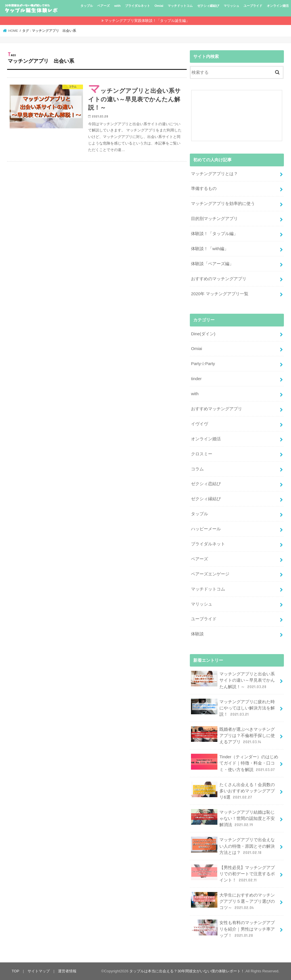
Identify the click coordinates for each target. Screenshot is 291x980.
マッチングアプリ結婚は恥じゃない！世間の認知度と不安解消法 (233, 818)
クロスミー (202, 454)
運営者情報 (67, 971)
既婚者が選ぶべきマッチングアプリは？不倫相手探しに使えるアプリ (233, 735)
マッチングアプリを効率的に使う (223, 204)
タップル (87, 6)
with (117, 6)
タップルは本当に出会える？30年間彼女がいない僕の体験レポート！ (187, 971)
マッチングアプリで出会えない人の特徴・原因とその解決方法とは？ (233, 846)
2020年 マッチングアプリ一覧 (220, 294)
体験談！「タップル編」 (214, 234)
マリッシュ (231, 6)
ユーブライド (253, 6)
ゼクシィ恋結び (206, 484)
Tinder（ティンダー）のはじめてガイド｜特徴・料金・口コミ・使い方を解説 (235, 763)
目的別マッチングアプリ (214, 219)
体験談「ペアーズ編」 (212, 264)
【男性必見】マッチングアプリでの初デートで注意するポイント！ (233, 874)
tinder (196, 379)
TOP (15, 971)
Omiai (159, 6)
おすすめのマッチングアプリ (219, 279)
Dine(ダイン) (203, 334)
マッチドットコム (180, 6)
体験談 (197, 634)
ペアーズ (103, 6)
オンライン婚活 (278, 6)
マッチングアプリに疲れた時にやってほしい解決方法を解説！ (233, 708)
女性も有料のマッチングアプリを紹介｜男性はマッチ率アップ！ (233, 929)
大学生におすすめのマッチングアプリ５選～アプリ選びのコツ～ (233, 901)
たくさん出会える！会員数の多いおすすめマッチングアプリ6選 (233, 791)
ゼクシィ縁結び (208, 6)
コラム (197, 469)
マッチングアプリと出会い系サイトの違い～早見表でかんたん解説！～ (233, 680)
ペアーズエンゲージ (210, 574)
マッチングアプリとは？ (214, 174)
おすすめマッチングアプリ (217, 409)
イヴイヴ (199, 424)
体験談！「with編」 (210, 249)
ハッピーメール (206, 529)
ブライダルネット (138, 6)
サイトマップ (39, 971)
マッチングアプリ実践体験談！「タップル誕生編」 (147, 21)
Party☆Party (203, 364)
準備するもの (204, 189)
